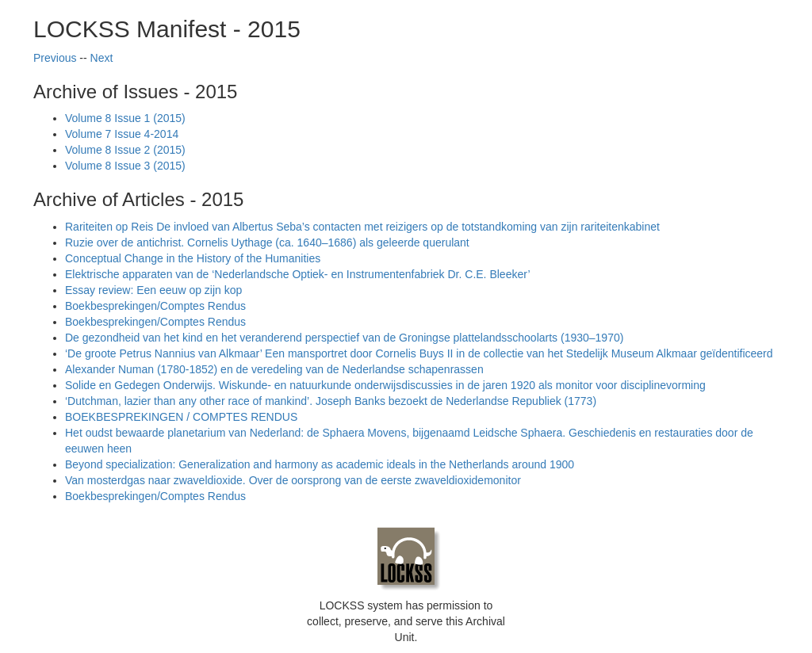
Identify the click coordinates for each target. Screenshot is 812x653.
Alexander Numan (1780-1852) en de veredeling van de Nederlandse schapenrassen (274, 369)
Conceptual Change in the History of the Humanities (193, 258)
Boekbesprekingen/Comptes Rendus (155, 306)
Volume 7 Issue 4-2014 (122, 134)
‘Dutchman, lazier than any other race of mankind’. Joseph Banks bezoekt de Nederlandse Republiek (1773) (331, 401)
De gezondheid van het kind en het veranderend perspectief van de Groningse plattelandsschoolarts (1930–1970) (344, 338)
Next (102, 58)
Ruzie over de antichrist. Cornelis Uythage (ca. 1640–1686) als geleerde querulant (267, 242)
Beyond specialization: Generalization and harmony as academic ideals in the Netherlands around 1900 (320, 464)
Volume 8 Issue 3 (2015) (125, 166)
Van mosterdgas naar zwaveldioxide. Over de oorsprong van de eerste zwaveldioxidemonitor (293, 480)
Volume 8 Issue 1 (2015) (125, 118)
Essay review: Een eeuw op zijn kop (153, 290)
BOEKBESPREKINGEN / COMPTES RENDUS (181, 417)
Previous (55, 58)
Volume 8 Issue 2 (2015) (125, 150)
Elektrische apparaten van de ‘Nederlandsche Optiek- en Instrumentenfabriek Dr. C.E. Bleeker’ (298, 274)
